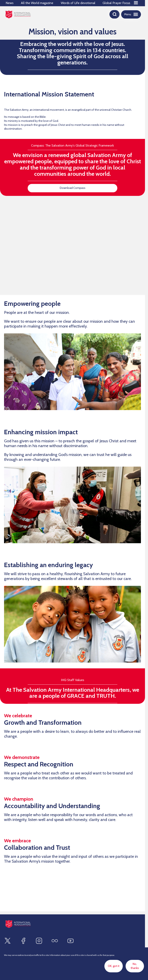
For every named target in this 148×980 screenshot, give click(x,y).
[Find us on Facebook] (23, 941)
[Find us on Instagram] (39, 941)
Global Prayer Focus (116, 3)
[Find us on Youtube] (70, 941)
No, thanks (135, 966)
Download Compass (73, 188)
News (10, 3)
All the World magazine (37, 3)
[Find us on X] (7, 941)
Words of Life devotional (78, 3)
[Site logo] (18, 924)
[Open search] (114, 14)
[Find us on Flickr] (55, 941)
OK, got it (114, 966)
